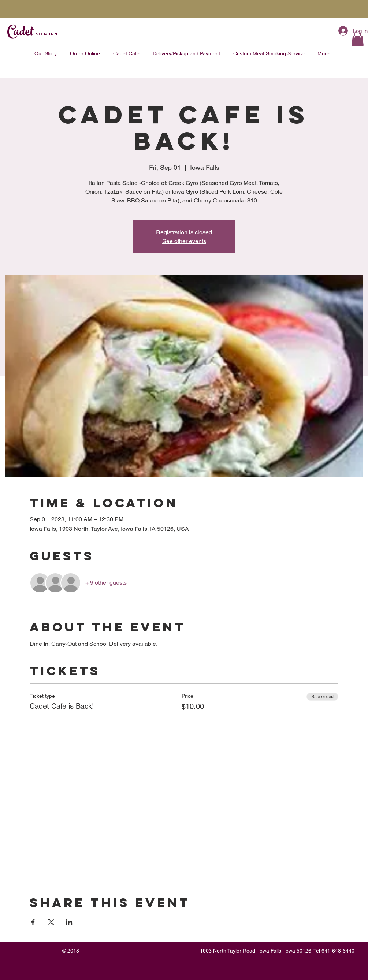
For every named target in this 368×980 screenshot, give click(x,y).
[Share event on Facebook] (33, 922)
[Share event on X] (51, 922)
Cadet (32, 33)
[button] (358, 38)
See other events (184, 241)
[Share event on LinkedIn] (69, 922)
